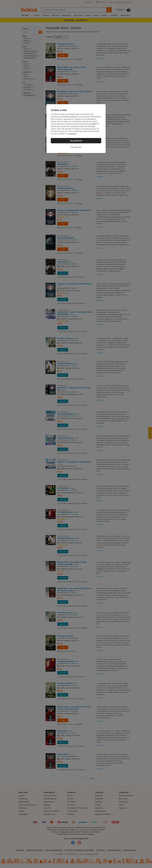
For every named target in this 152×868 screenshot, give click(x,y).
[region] (76, 129)
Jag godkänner (76, 141)
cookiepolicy (73, 134)
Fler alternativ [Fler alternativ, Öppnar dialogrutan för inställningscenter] (76, 147)
